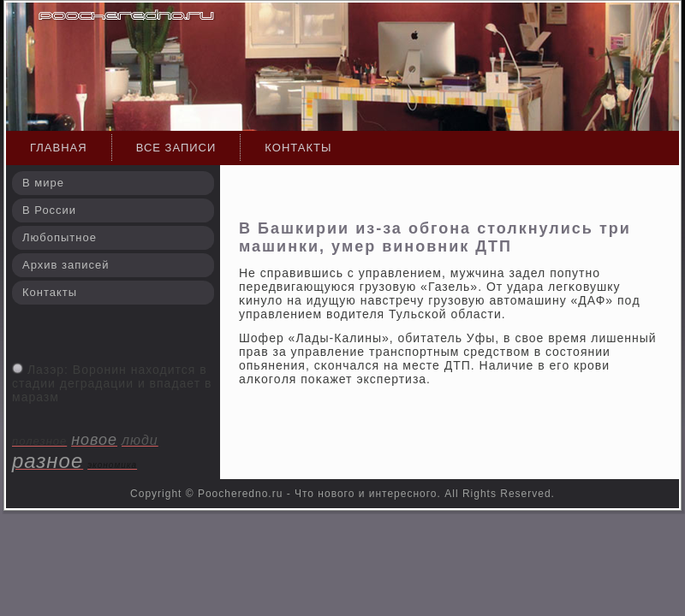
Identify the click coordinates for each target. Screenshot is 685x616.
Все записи (176, 148)
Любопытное (60, 237)
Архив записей (66, 265)
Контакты (298, 148)
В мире (43, 183)
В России (49, 210)
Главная (59, 148)
